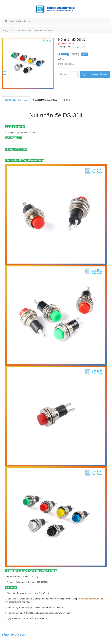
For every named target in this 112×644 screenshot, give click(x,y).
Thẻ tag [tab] (66, 100)
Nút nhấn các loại (24, 30)
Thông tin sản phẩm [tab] (16, 100)
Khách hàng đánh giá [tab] (45, 100)
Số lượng (62, 74)
